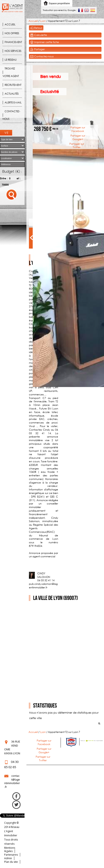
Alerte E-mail (13, 102)
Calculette (39, 35)
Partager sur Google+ (78, 137)
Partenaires (11, 855)
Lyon (43, 21)
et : (18, 178)
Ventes (7, 133)
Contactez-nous (11, 115)
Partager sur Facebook (78, 129)
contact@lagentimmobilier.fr (12, 781)
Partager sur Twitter (77, 146)
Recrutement (13, 85)
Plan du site (11, 862)
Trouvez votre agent (11, 72)
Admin (8, 858)
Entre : (4, 178)
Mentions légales (10, 850)
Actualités (12, 94)
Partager (38, 49)
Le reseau (11, 60)
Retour (36, 28)
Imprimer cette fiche (45, 42)
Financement (13, 42)
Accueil (10, 24)
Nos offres (12, 33)
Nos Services (13, 51)
